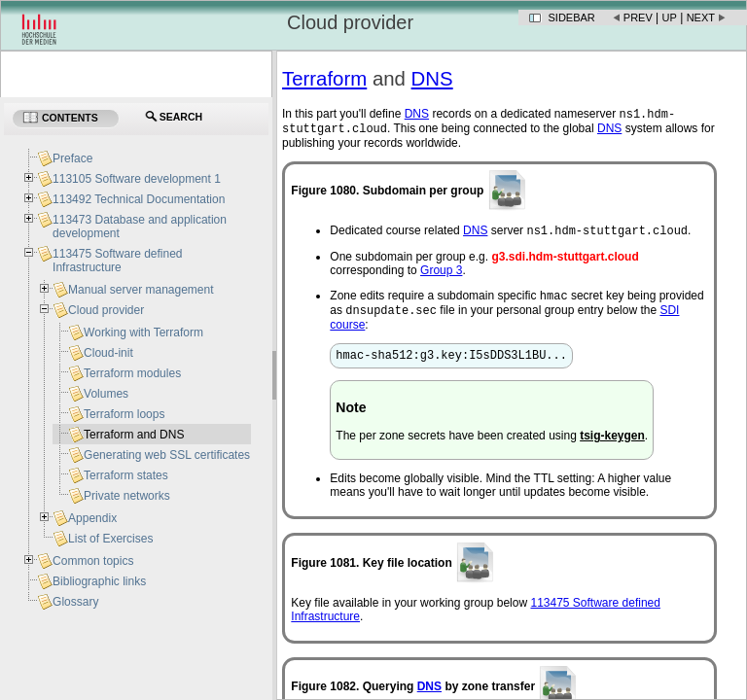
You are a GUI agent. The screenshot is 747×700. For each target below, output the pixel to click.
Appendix (92, 518)
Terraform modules (132, 373)
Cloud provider (106, 310)
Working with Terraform (143, 332)
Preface (72, 158)
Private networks (127, 496)
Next (701, 17)
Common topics (93, 561)
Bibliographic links (99, 581)
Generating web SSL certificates (167, 455)
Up (670, 17)
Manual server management (141, 290)
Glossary (75, 602)
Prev (638, 17)
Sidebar (572, 17)
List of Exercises (110, 539)
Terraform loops (124, 414)
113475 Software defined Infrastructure (117, 261)
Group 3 (441, 276)
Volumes (106, 394)
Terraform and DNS (134, 435)
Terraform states (126, 475)
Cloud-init (108, 353)
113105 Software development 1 (137, 179)
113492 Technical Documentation (139, 199)
